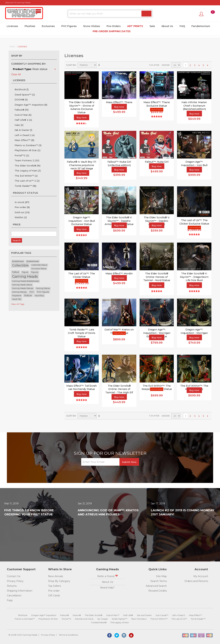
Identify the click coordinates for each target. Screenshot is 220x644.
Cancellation (14, 596)
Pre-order (22, 207)
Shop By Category (59, 581)
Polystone (17, 296)
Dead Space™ (25, 95)
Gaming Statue (43, 288)
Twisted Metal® (99, 622)
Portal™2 (22, 155)
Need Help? (107, 588)
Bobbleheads (33, 261)
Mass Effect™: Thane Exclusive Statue (157, 104)
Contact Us (14, 576)
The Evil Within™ (26, 176)
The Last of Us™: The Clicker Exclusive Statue (194, 222)
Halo (19, 125)
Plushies (30, 26)
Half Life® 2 (23, 120)
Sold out (22, 212)
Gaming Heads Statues (23, 288)
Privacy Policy (15, 581)
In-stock (22, 202)
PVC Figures (69, 26)
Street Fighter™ (120, 619)
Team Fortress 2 (27, 160)
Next (208, 65)
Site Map (161, 576)
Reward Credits (158, 591)
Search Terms (159, 581)
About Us (167, 26)
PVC (32, 292)
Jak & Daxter (23, 130)
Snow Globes (92, 26)
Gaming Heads (25, 276)
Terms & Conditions (68, 635)
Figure (25, 272)
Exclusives (48, 26)
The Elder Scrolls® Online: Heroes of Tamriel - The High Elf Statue (119, 391)
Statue (28, 295)
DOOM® (21, 100)
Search (17, 240)
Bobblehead (18, 261)
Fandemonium (201, 26)
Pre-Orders (114, 26)
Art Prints (135, 26)
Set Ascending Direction (100, 65)
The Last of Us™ (179, 619)
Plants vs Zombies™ (28, 145)
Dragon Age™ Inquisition (44, 615)
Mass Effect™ (24, 140)
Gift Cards (54, 596)
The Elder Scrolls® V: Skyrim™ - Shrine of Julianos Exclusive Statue (82, 107)
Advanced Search (156, 586)
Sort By (71, 65)
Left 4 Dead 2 (25, 135)
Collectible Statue (39, 265)
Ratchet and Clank (84, 619)
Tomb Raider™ (25, 186)
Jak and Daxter (144, 615)
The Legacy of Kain (28, 171)
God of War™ (113, 615)
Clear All (16, 74)
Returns (12, 586)
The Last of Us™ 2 (27, 181)
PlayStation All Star (27, 150)
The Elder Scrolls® (27, 166)
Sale (152, 26)
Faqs (10, 600)
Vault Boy (39, 296)
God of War (23, 115)
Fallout (16, 272)
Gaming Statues (19, 292)
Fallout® (22, 110)
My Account (201, 576)
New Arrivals (56, 576)
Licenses (12, 26)
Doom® (77, 615)
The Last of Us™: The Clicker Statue (82, 275)
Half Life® (128, 615)
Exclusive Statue (39, 269)
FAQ (182, 26)
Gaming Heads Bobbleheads (26, 281)
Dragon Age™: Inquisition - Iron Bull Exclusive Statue (82, 221)
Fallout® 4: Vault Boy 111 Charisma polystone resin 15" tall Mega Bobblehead (82, 167)
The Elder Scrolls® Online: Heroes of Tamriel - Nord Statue (157, 277)
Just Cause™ (162, 615)
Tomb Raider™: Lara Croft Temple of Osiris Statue (82, 333)
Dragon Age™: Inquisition (31, 105)
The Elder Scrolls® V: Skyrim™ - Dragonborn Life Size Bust (194, 277)
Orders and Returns (196, 581)
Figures (35, 272)
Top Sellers (54, 586)
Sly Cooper (103, 619)
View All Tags (18, 304)
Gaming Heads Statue (22, 285)
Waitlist (21, 217)
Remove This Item (55, 69)
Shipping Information (20, 591)
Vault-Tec (17, 299)
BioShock (22, 89)
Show (166, 65)
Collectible (20, 265)
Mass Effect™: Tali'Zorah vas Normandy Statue (82, 388)
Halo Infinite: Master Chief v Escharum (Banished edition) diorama (194, 107)
